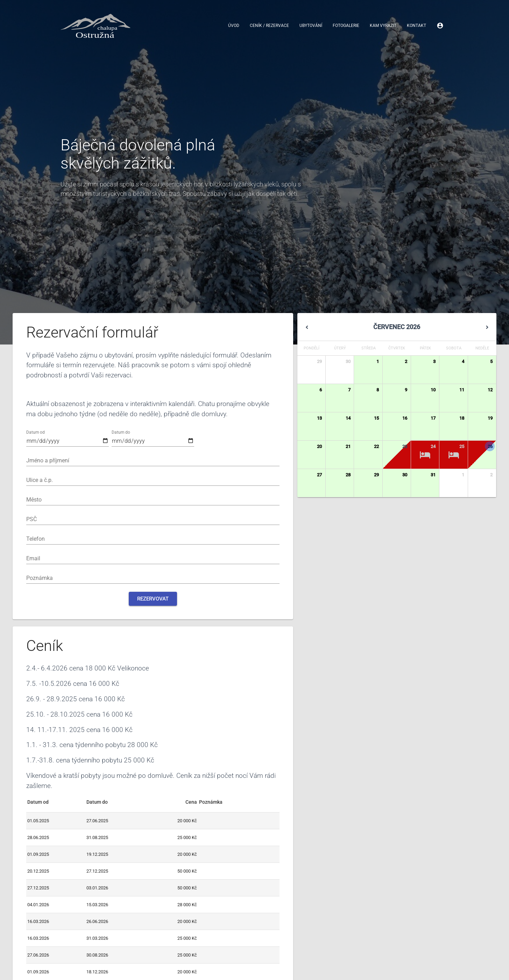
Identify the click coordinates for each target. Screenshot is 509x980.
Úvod (234, 26)
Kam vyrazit (383, 26)
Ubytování (311, 26)
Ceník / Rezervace (269, 26)
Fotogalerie (346, 26)
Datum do (121, 432)
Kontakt (416, 26)
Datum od (36, 432)
